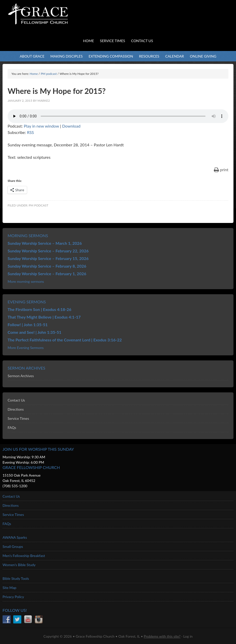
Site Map (9, 588)
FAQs (12, 428)
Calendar (175, 56)
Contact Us (16, 400)
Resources (149, 56)
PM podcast (38, 205)
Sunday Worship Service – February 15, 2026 (48, 258)
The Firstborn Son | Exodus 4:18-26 (40, 309)
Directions (16, 409)
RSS (30, 132)
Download (71, 126)
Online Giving (203, 56)
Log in (188, 636)
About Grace (32, 56)
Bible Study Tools (16, 578)
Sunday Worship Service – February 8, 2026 (47, 266)
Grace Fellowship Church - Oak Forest (51, 20)
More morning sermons (26, 281)
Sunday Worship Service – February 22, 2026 (48, 251)
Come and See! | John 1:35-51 (35, 332)
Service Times (18, 418)
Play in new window (42, 126)
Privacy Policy (13, 597)
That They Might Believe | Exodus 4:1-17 (44, 317)
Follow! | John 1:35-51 (28, 325)
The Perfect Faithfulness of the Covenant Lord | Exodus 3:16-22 (65, 340)
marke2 (44, 101)
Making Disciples (66, 56)
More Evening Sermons (26, 348)
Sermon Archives (21, 376)
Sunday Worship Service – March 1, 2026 (45, 243)
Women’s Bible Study (19, 565)
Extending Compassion (111, 56)
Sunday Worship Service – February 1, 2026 (47, 274)
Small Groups (13, 546)
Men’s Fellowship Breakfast (24, 556)
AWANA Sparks (15, 537)
